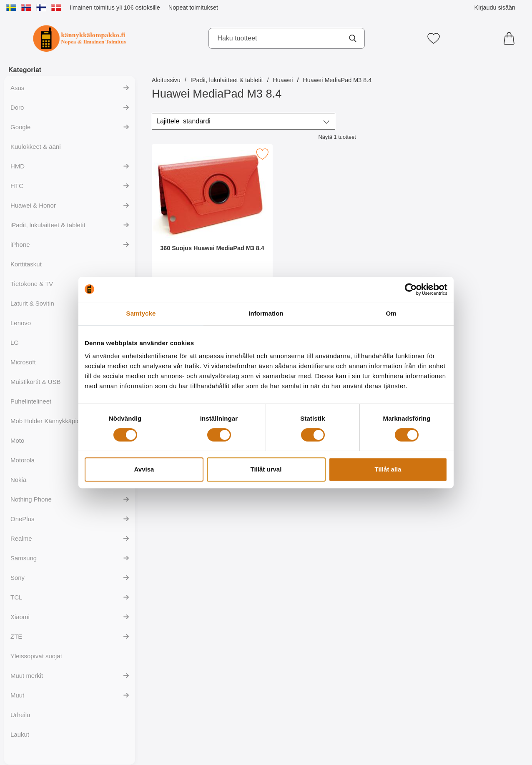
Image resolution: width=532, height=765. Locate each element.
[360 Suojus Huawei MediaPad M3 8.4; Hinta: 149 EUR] (212, 220)
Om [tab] (391, 313)
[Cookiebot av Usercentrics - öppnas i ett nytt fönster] (411, 289)
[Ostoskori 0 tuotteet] (511, 38)
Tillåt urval (266, 469)
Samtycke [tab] (141, 313)
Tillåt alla (388, 469)
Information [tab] (266, 313)
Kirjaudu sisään (495, 8)
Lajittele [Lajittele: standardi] (183, 121)
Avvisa (144, 469)
